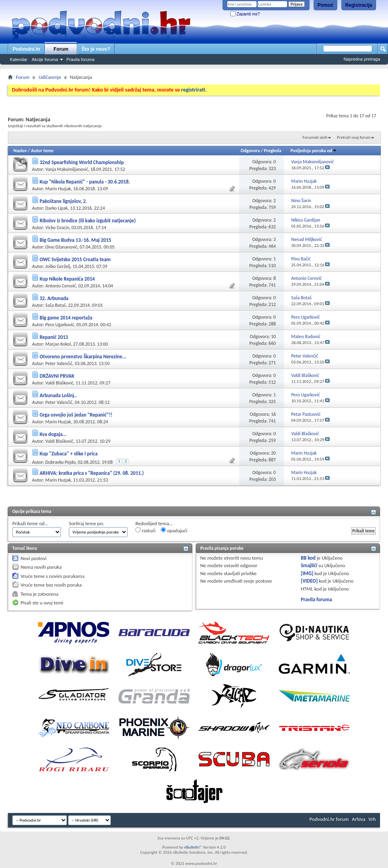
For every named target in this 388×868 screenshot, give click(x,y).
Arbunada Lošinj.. (58, 395)
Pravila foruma (81, 59)
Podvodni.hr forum (329, 819)
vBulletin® (193, 847)
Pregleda (273, 151)
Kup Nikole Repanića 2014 (67, 279)
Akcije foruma (45, 59)
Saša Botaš (56, 305)
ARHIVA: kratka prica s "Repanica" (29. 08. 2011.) (92, 473)
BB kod (308, 558)
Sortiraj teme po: (87, 523)
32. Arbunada (54, 298)
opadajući (174, 530)
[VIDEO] (309, 581)
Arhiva (359, 819)
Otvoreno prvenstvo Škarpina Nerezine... (83, 357)
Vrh (372, 819)
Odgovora (250, 151)
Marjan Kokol (58, 344)
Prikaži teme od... (30, 523)
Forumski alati (315, 137)
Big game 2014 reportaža (66, 318)
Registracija (359, 5)
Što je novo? (96, 49)
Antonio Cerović (61, 286)
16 (273, 414)
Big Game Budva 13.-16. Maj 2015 (75, 240)
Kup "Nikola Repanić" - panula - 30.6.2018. (85, 182)
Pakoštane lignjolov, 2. (63, 201)
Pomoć (325, 5)
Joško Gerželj (58, 266)
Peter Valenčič (59, 363)
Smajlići (309, 565)
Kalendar (19, 59)
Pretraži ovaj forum (354, 137)
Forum (61, 49)
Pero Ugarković (60, 325)
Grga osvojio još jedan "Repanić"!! (76, 415)
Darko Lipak (57, 208)
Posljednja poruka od (314, 151)
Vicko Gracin (57, 228)
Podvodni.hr (27, 49)
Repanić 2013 (54, 337)
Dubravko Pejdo (61, 462)
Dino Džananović (62, 247)
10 (273, 336)
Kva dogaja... (53, 434)
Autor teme (42, 151)
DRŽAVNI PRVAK (57, 376)
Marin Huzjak (58, 189)
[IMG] (307, 573)
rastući (145, 530)
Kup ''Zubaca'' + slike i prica (68, 454)
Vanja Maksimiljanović (67, 169)
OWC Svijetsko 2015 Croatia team (75, 259)
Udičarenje (50, 77)
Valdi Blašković (60, 383)
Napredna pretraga (362, 59)
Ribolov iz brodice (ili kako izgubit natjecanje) (88, 221)
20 (273, 453)
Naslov (20, 151)
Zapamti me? (245, 14)
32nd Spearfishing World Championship (82, 162)
